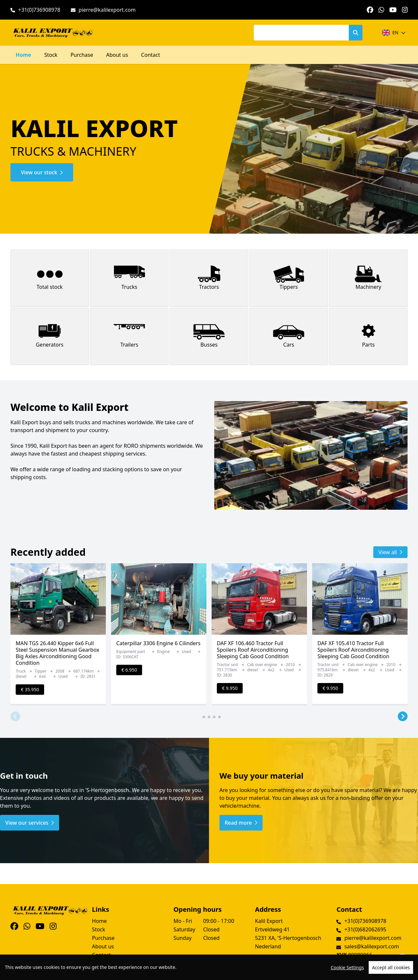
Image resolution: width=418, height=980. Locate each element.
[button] (15, 716)
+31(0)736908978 (39, 10)
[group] (58, 634)
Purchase (82, 55)
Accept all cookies (391, 967)
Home (23, 55)
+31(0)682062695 (365, 929)
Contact (151, 55)
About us (117, 55)
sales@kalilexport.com (371, 946)
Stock (51, 55)
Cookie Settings (347, 967)
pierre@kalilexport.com (107, 10)
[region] (209, 967)
